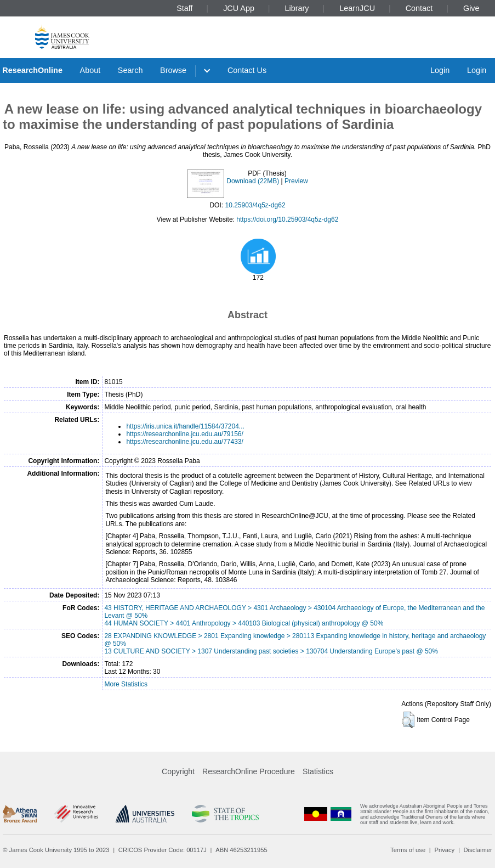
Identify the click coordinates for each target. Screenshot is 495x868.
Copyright (178, 771)
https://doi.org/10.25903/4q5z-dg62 (287, 219)
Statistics (318, 771)
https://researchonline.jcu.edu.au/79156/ (184, 434)
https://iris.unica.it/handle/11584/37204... (185, 426)
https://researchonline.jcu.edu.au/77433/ (184, 442)
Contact (419, 8)
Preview (296, 181)
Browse (173, 70)
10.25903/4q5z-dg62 (255, 205)
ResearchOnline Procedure (249, 771)
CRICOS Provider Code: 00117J (163, 850)
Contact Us (247, 70)
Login (440, 70)
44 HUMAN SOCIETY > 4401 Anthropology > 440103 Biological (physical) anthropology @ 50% (244, 623)
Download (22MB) (253, 181)
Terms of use (408, 850)
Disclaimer (478, 850)
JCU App (239, 8)
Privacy (444, 850)
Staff (184, 8)
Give (471, 8)
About (90, 70)
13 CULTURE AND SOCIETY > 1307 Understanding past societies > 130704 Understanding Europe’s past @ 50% (271, 651)
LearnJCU (357, 8)
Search (130, 70)
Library (297, 8)
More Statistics (126, 684)
